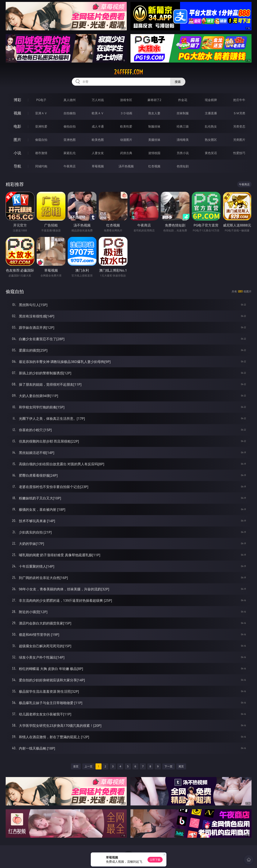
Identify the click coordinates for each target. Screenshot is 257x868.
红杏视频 (154, 166)
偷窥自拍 (41, 140)
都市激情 (41, 153)
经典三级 (183, 126)
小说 (17, 153)
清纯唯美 (183, 140)
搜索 (178, 82)
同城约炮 (41, 166)
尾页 (181, 766)
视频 (17, 113)
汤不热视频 (126, 166)
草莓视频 (98, 166)
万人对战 (98, 100)
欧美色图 (98, 140)
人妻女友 (98, 153)
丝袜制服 (183, 113)
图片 (17, 140)
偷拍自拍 (70, 126)
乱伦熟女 (211, 126)
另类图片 (239, 140)
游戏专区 (126, 100)
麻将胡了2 (154, 100)
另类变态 (239, 126)
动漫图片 (126, 140)
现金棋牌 (211, 100)
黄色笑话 (211, 153)
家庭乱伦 (70, 153)
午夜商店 (70, 166)
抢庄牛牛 (239, 100)
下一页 (168, 766)
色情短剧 (183, 166)
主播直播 (211, 113)
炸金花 (183, 100)
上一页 (89, 766)
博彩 (17, 100)
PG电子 (41, 100)
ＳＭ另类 (239, 113)
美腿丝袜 (154, 140)
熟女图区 (211, 140)
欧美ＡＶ (98, 113)
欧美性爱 (126, 126)
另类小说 (183, 153)
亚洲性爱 (41, 126)
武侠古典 (126, 153)
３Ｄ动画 (126, 113)
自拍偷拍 (70, 113)
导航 (17, 166)
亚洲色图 (70, 140)
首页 (76, 766)
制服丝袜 (154, 126)
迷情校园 (154, 153)
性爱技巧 (239, 153)
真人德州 (70, 100)
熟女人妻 (154, 113)
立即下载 (155, 860)
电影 (17, 126)
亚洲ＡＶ (41, 113)
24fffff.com (128, 72)
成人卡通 (98, 126)
